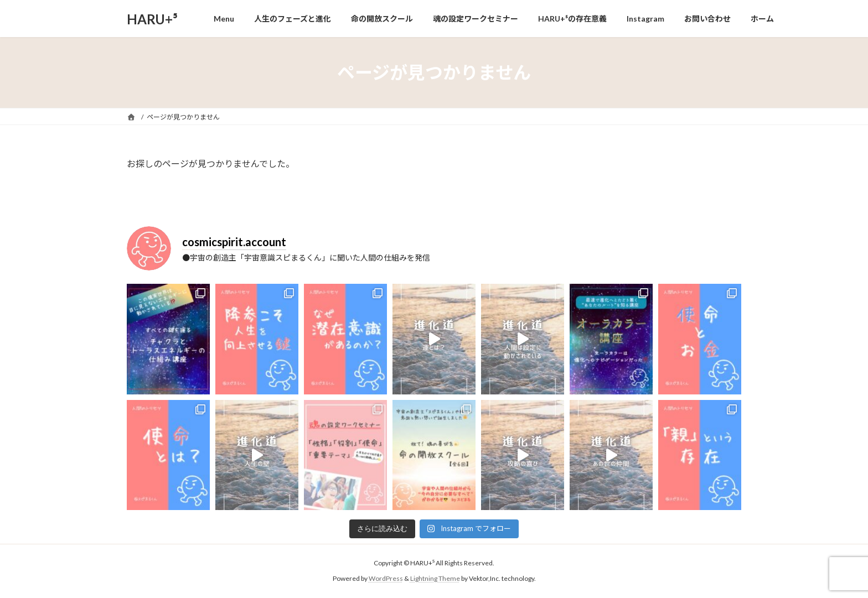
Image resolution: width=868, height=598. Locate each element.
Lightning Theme (435, 578)
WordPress (386, 578)
